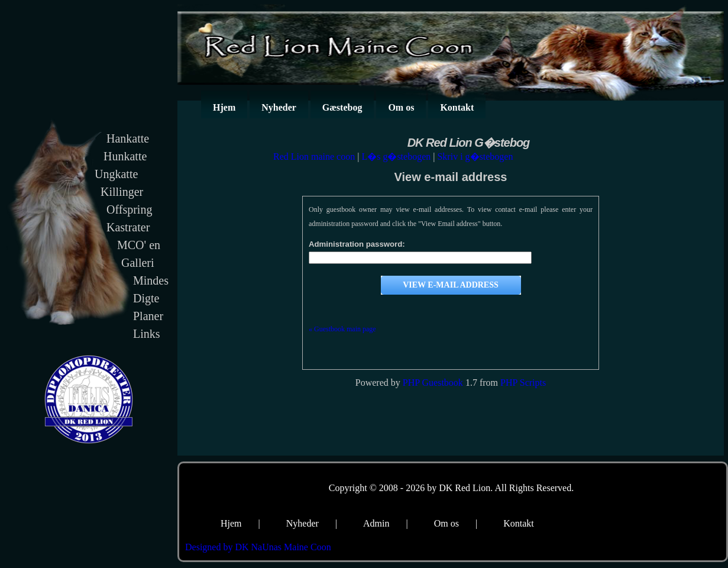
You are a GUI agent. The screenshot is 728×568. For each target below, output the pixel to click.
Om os (401, 107)
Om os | (456, 523)
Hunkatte (125, 156)
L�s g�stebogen (396, 156)
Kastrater (128, 227)
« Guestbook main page (342, 329)
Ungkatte (116, 174)
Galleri (138, 263)
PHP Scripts (523, 383)
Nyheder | (312, 523)
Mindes (151, 280)
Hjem (224, 107)
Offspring (129, 209)
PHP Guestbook (433, 383)
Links (147, 334)
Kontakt (457, 107)
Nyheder (279, 107)
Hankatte (128, 138)
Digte (146, 298)
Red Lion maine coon (314, 156)
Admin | (386, 523)
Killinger (122, 192)
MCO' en (139, 245)
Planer (148, 316)
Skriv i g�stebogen (475, 156)
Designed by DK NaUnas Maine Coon (258, 547)
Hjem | (240, 523)
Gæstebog (342, 107)
